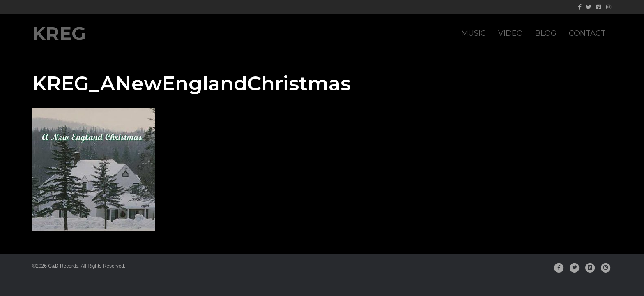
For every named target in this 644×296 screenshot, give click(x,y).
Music (474, 33)
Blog (546, 33)
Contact (587, 33)
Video (511, 33)
